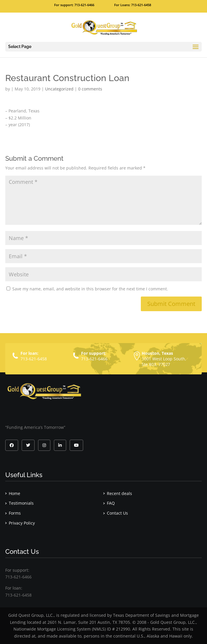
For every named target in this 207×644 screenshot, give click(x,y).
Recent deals (119, 493)
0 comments (90, 89)
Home (14, 493)
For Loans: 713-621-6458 (133, 5)
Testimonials (21, 503)
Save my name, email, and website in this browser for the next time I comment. (90, 289)
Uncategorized (59, 89)
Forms (15, 513)
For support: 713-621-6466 (74, 5)
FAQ (111, 503)
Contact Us (117, 513)
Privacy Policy (22, 523)
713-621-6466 (94, 359)
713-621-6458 (34, 359)
